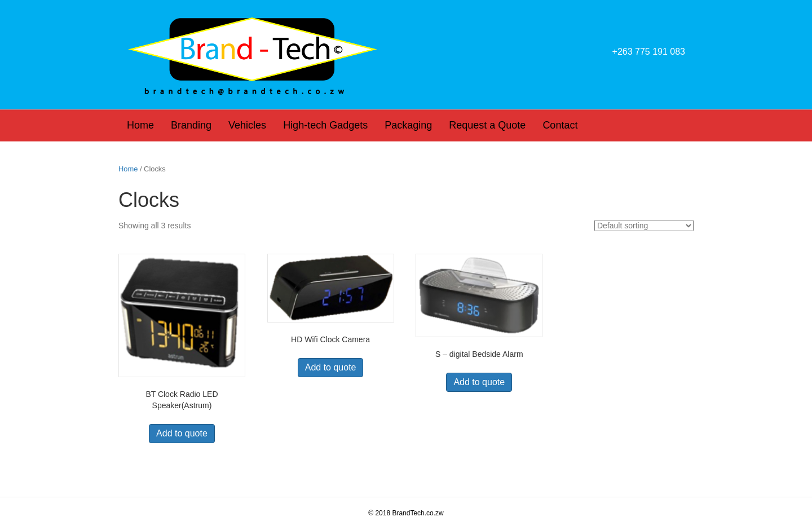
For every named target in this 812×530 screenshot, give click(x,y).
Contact (560, 125)
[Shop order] (644, 226)
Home (140, 125)
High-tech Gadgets (325, 125)
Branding (191, 125)
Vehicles (247, 125)
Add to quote (182, 433)
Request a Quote (487, 125)
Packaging (408, 125)
